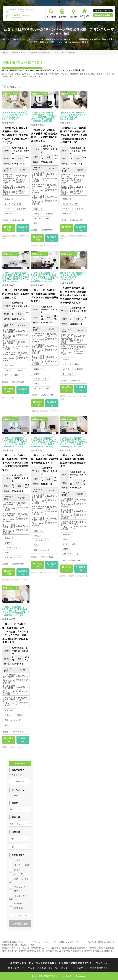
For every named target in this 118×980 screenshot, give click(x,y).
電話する (24, 228)
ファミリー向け (22, 865)
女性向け (18, 860)
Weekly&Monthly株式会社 (16, 237)
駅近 (16, 891)
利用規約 (41, 968)
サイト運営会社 (80, 968)
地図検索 (73, 17)
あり (16, 795)
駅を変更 (20, 781)
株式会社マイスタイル (49, 245)
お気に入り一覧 (104, 11)
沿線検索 (62, 17)
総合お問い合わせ (103, 15)
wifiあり (18, 904)
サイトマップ (28, 968)
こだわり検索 (85, 17)
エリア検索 (51, 17)
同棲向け (18, 870)
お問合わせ (10, 228)
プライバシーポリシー (59, 968)
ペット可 (18, 874)
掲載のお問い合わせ (100, 968)
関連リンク (14, 968)
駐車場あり (19, 908)
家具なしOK (20, 887)
